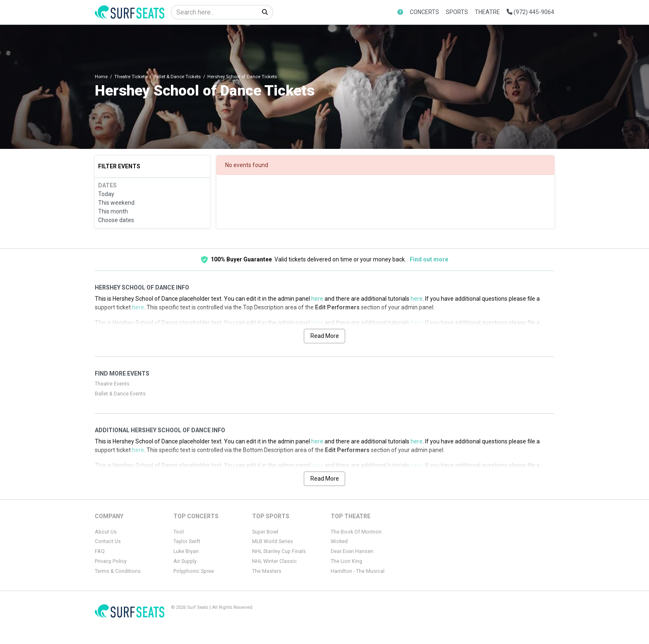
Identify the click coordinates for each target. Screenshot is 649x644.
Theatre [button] (487, 12)
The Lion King (346, 561)
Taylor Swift (187, 541)
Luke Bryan (186, 551)
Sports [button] (457, 12)
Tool (179, 532)
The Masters (267, 571)
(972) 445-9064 (530, 12)
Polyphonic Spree (194, 571)
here (317, 299)
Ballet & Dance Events (120, 394)
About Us (106, 532)
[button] (400, 12)
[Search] (214, 12)
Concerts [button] (424, 12)
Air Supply (185, 561)
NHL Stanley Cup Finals (279, 551)
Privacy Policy (111, 561)
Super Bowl (265, 532)
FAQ (100, 551)
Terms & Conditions (118, 571)
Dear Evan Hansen (352, 551)
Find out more (429, 259)
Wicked (339, 541)
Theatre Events (112, 384)
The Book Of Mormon (356, 532)
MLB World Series (273, 541)
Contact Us (108, 541)
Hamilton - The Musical (358, 571)
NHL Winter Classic (274, 561)
